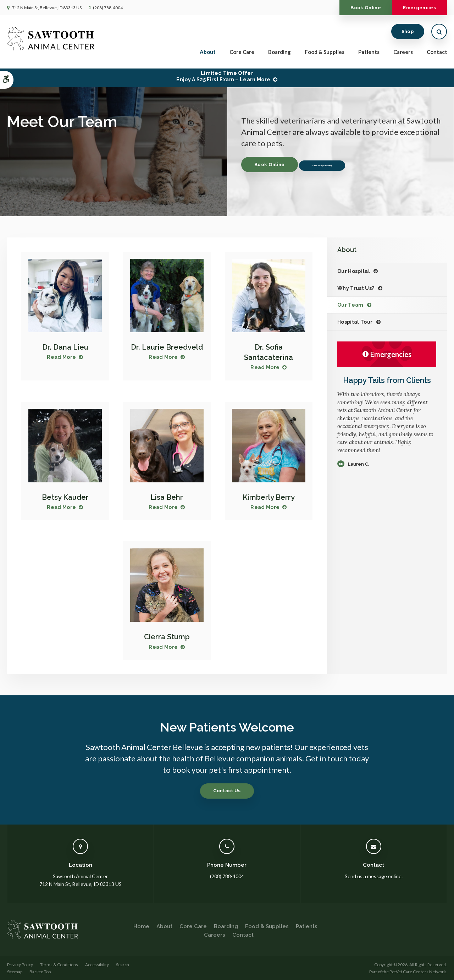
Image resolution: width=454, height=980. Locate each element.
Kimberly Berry (268, 497)
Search (123, 965)
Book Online (352, 8)
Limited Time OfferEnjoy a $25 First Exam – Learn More (223, 76)
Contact (437, 54)
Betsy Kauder (65, 497)
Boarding (279, 54)
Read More (61, 357)
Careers (403, 54)
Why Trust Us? (356, 288)
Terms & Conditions (59, 965)
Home (141, 926)
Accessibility (97, 965)
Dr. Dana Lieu (65, 347)
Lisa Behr (167, 497)
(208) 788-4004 (108, 8)
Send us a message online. (374, 876)
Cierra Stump (167, 637)
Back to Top (40, 971)
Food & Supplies (325, 54)
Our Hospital (354, 271)
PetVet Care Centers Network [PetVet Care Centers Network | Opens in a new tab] (418, 971)
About (208, 54)
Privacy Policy (20, 965)
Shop (408, 34)
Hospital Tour (355, 322)
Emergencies (415, 8)
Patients (369, 54)
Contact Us (227, 791)
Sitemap (15, 971)
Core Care (242, 54)
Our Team (350, 305)
